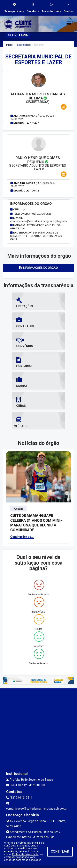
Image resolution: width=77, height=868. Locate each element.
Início (9, 45)
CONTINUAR (60, 851)
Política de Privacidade (25, 854)
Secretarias (24, 45)
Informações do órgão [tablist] (38, 268)
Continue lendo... (22, 537)
